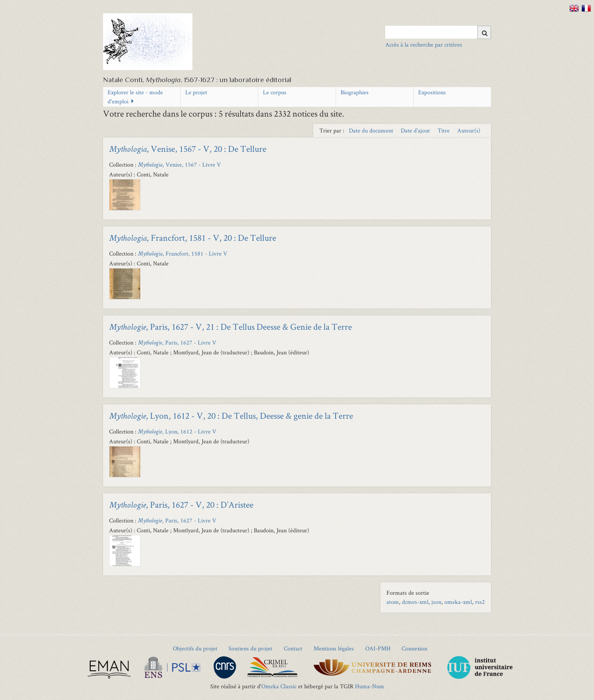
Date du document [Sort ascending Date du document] (372, 130)
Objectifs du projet (195, 648)
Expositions (432, 92)
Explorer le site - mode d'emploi (135, 97)
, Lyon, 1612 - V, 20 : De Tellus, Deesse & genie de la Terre (231, 415)
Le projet (196, 92)
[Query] (438, 32)
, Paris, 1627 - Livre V (177, 342)
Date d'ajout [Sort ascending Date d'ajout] (416, 130)
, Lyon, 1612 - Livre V (177, 431)
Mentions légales (334, 648)
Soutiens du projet (250, 648)
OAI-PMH (378, 648)
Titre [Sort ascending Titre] (444, 130)
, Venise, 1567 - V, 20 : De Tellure (188, 149)
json (436, 602)
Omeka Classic (279, 686)
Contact (293, 648)
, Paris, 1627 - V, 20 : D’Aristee (181, 504)
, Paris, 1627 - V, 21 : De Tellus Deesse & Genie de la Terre (231, 327)
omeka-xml (458, 602)
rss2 (480, 602)
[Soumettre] (484, 32)
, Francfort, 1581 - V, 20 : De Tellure (193, 238)
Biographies (355, 92)
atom (393, 602)
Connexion (414, 648)
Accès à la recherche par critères (424, 44)
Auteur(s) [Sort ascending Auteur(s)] (469, 130)
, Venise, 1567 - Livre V (179, 164)
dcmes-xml (415, 602)
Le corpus (275, 92)
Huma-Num (370, 686)
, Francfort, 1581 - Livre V (183, 253)
